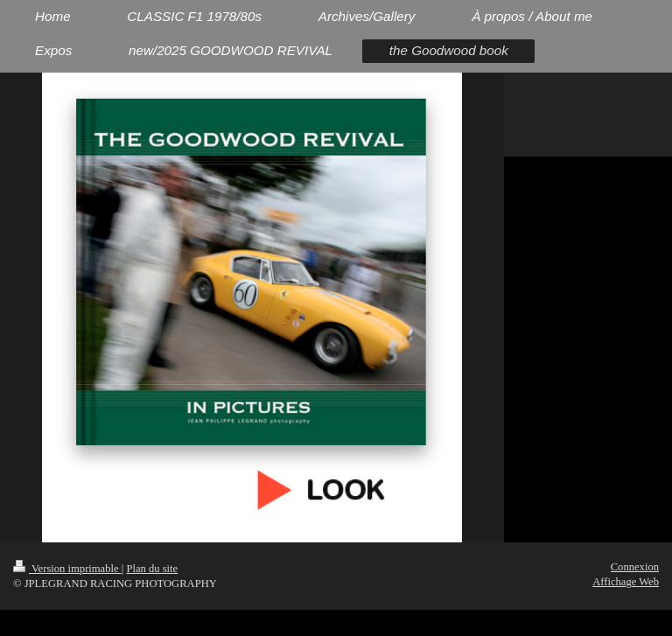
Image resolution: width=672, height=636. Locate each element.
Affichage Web (626, 582)
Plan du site (152, 569)
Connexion (635, 567)
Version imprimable (67, 569)
